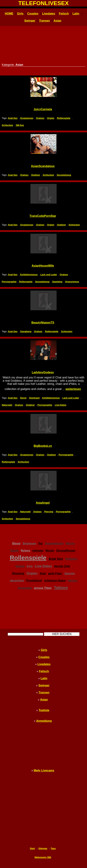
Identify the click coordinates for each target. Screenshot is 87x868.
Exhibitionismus (29, 275)
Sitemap (43, 848)
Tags (53, 848)
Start (32, 848)
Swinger (30, 21)
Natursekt (7, 405)
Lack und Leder (49, 275)
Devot (23, 398)
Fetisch (64, 14)
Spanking (57, 282)
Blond (16, 543)
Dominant (34, 398)
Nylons (26, 551)
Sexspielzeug (64, 175)
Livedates (49, 14)
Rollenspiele (64, 118)
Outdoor (36, 175)
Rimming (18, 573)
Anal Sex (56, 559)
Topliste (44, 710)
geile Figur (55, 573)
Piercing (49, 512)
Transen (44, 21)
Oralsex (40, 118)
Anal (43, 573)
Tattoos (61, 588)
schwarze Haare (55, 581)
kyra (30, 566)
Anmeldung (44, 721)
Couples (33, 14)
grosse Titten (43, 588)
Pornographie (9, 282)
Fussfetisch (34, 581)
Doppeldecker (54, 543)
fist (40, 543)
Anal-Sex (13, 118)
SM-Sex (20, 125)
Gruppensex (27, 118)
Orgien (51, 118)
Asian (57, 21)
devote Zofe (62, 566)
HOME (9, 14)
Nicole (50, 551)
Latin (76, 14)
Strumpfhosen (66, 551)
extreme (38, 551)
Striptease (29, 543)
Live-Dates (61, 405)
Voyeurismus (72, 282)
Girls (20, 14)
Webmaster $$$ (43, 857)
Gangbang (26, 331)
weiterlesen (73, 389)
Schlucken (7, 125)
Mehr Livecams (44, 770)
